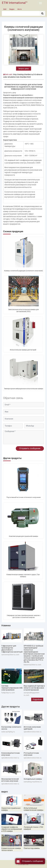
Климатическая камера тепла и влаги (11, 849)
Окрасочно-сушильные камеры (11, 809)
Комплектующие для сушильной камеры (23, 536)
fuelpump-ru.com (8, 693)
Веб (5, 9)
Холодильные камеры (33, 779)
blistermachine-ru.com (32, 665)
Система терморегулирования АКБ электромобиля (12, 688)
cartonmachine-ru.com (10, 655)
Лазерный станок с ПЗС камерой (33, 828)
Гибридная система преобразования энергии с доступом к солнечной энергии (24, 616)
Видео (12, 9)
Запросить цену (10, 93)
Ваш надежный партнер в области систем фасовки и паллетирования (34, 688)
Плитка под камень (32, 848)
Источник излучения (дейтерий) (32, 728)
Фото (20, 9)
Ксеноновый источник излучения (11, 754)
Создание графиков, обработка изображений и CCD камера (12, 829)
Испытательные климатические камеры (34, 809)
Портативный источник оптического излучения (24, 497)
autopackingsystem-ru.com (32, 694)
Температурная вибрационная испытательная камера (24, 389)
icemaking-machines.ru (33, 782)
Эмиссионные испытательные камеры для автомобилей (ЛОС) (23, 311)
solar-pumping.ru (8, 732)
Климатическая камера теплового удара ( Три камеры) (23, 576)
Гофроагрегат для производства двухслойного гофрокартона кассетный (12, 649)
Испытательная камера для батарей (23, 350)
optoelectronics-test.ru (33, 732)
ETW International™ (15, 3)
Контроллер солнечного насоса (11, 728)
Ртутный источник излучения (31, 754)
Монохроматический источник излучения (10, 780)
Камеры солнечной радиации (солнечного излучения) (23, 271)
